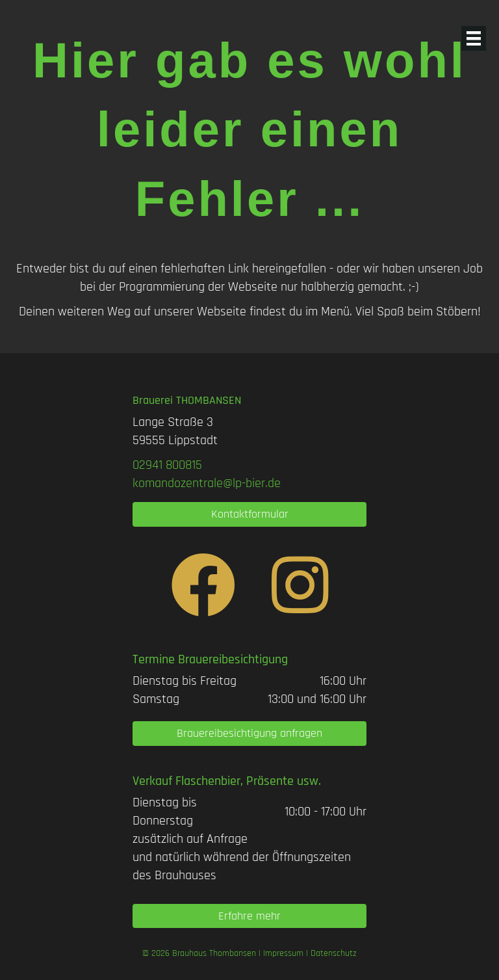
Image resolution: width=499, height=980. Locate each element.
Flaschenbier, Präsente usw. (248, 781)
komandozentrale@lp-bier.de (207, 483)
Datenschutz (334, 953)
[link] (167, 465)
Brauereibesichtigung (233, 659)
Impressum (283, 953)
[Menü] (474, 38)
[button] (249, 514)
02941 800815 (167, 465)
